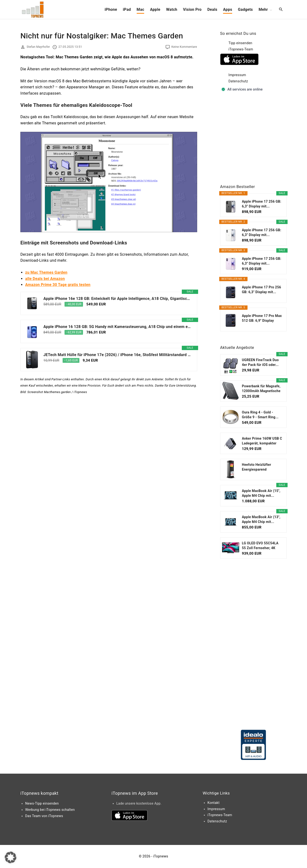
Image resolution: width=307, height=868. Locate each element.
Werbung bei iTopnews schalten (50, 810)
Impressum (237, 75)
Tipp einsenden (240, 43)
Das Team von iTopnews (44, 816)
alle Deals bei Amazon (45, 279)
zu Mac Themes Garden (46, 272)
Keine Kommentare (184, 47)
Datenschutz (238, 81)
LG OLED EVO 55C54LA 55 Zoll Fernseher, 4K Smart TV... (260, 546)
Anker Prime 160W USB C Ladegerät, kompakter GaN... (262, 441)
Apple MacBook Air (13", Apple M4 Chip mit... (261, 519)
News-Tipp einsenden (42, 803)
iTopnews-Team (241, 49)
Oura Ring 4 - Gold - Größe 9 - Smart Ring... (260, 415)
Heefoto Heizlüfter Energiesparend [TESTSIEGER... (257, 467)
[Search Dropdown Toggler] (281, 10)
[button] (11, 857)
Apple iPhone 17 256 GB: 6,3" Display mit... (262, 204)
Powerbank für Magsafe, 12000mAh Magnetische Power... (261, 389)
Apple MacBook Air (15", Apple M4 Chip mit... (261, 493)
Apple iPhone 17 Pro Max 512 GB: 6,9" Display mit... (262, 318)
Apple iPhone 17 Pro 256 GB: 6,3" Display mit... (262, 290)
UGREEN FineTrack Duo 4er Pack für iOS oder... (260, 362)
